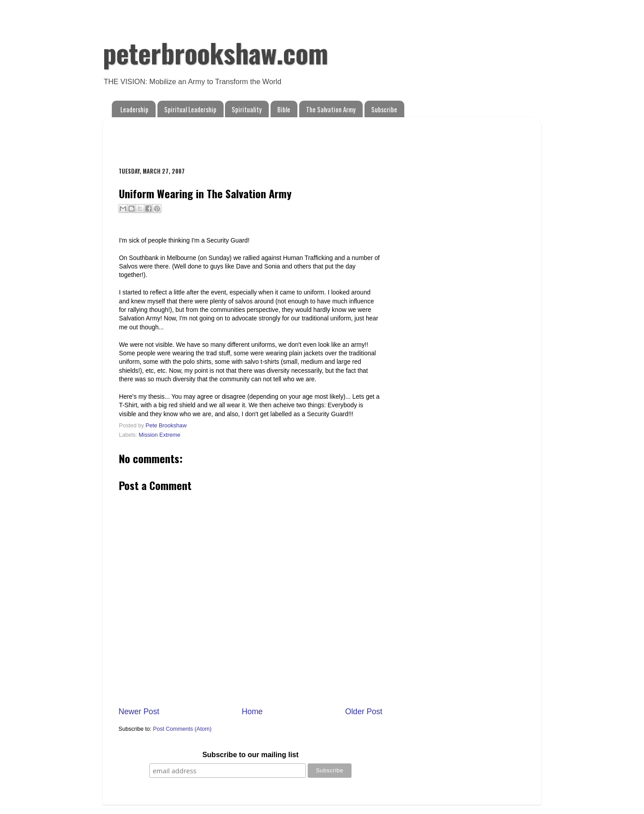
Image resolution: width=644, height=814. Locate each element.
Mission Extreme (159, 435)
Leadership (134, 109)
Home (252, 712)
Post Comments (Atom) (182, 729)
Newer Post (139, 712)
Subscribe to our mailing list (250, 755)
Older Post (364, 712)
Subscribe (384, 109)
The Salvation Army (331, 109)
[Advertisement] (223, 137)
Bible (284, 109)
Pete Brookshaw (166, 426)
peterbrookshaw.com (216, 52)
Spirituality (247, 109)
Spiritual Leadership (190, 109)
